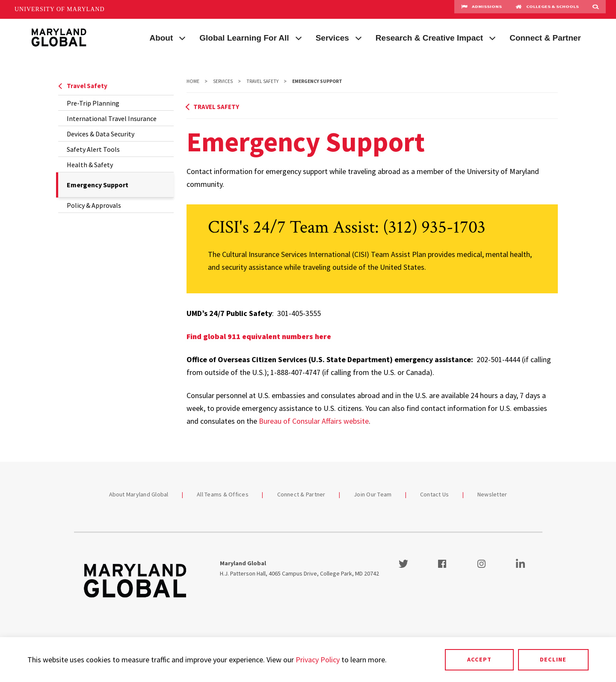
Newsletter (492, 494)
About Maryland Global (139, 494)
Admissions (481, 9)
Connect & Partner (545, 38)
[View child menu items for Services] (358, 37)
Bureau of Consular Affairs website (314, 421)
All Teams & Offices (223, 494)
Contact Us (435, 494)
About (161, 38)
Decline (553, 659)
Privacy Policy (318, 660)
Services (332, 38)
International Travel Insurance (112, 118)
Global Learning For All (244, 38)
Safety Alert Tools (93, 149)
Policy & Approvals (94, 205)
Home (193, 81)
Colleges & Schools (547, 9)
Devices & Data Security (101, 134)
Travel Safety (83, 86)
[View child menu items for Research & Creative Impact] (492, 37)
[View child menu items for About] (182, 37)
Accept (479, 659)
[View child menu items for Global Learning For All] (299, 37)
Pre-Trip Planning (93, 103)
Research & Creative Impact (429, 38)
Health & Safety (90, 165)
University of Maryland (60, 9)
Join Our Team (373, 494)
